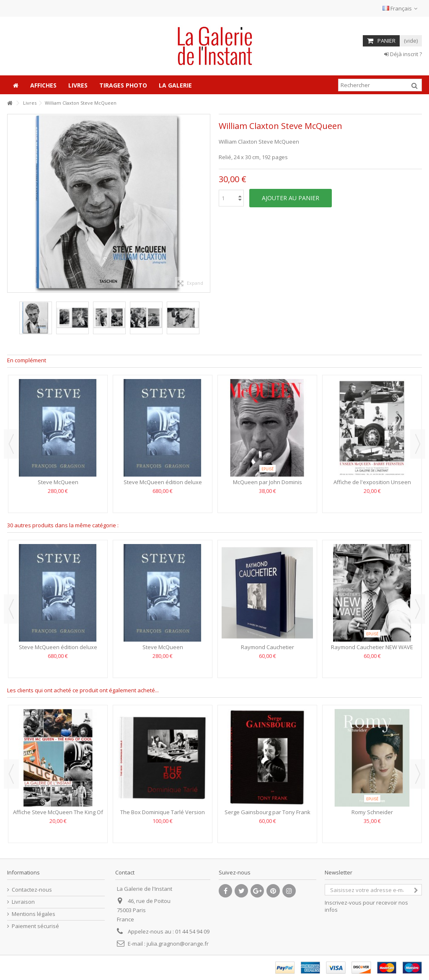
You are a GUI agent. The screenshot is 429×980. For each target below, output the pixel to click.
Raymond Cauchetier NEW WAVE (372, 647)
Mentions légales (34, 914)
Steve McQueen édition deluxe (163, 482)
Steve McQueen (58, 482)
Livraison (23, 902)
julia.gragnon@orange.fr (178, 944)
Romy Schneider (372, 812)
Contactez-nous (32, 890)
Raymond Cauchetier (267, 647)
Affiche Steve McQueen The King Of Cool (58, 816)
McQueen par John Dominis (267, 482)
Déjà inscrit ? (403, 54)
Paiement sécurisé (35, 926)
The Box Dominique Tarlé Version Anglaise (163, 816)
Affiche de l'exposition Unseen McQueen (372, 486)
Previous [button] (11, 444)
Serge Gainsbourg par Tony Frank (267, 812)
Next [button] (418, 444)
